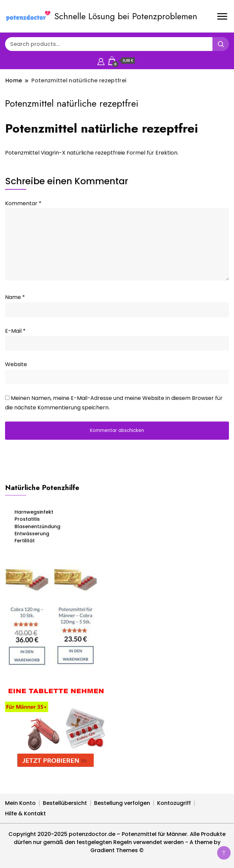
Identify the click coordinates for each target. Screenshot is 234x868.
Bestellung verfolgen (122, 803)
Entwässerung (32, 534)
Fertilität (25, 541)
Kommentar (23, 203)
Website (16, 364)
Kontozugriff (174, 803)
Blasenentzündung (37, 526)
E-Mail (15, 331)
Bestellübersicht (65, 803)
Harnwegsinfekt (34, 512)
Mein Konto (20, 803)
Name (15, 297)
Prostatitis (27, 519)
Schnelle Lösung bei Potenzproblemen (126, 16)
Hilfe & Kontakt (25, 813)
